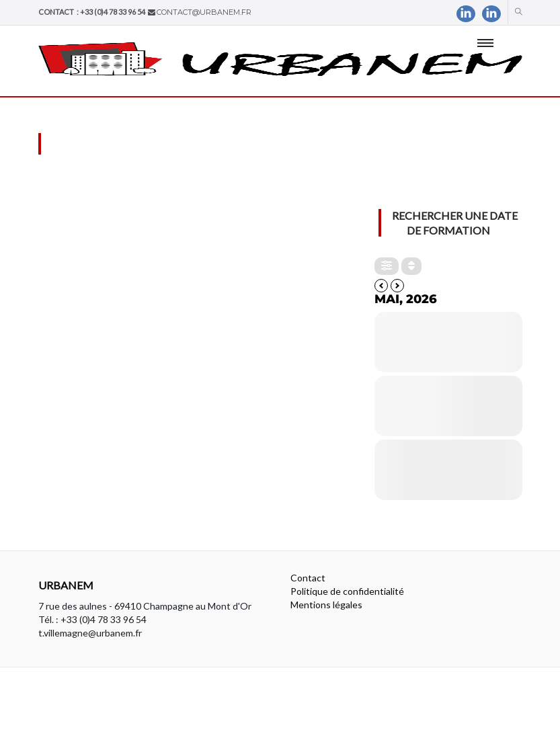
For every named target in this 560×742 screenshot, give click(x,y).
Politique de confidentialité (347, 591)
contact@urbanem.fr (204, 12)
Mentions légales (326, 605)
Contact (308, 578)
